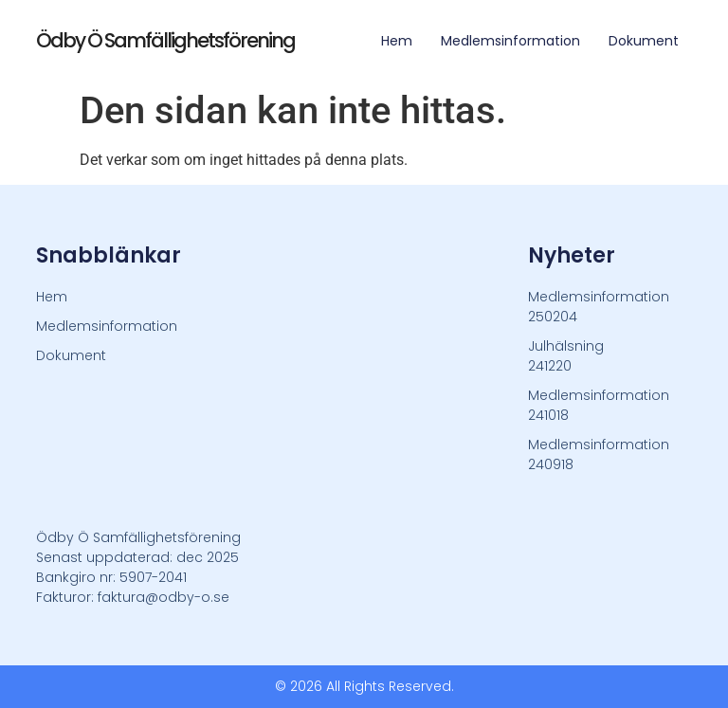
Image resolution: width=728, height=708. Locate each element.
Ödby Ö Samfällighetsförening (165, 40)
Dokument (644, 41)
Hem (397, 41)
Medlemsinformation (510, 41)
